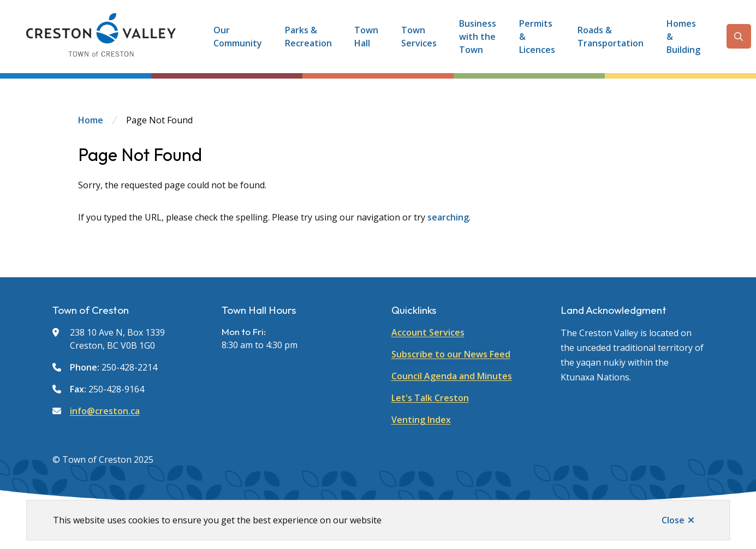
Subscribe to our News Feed (451, 354)
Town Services (419, 37)
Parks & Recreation (308, 37)
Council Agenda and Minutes (452, 376)
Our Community (238, 37)
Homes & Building (683, 37)
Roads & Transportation (611, 37)
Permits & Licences (537, 37)
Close (673, 520)
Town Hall (366, 37)
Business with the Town (478, 37)
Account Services (428, 332)
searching (448, 217)
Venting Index (421, 420)
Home (91, 120)
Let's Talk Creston (430, 398)
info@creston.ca (105, 411)
